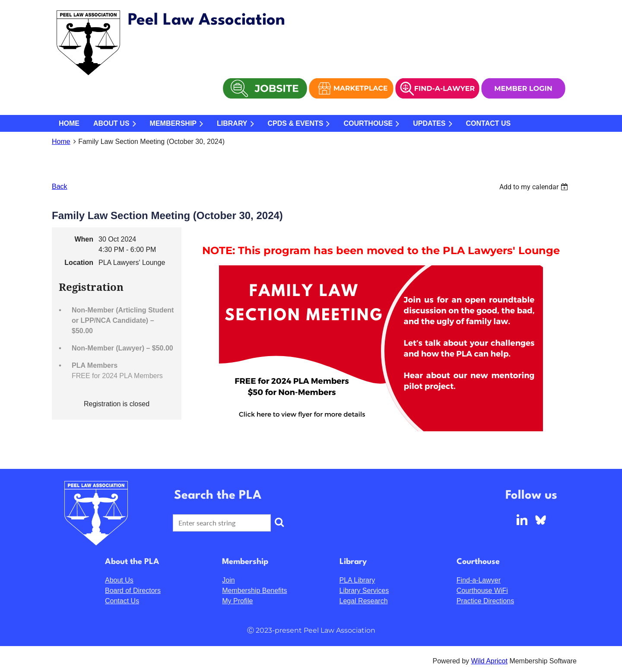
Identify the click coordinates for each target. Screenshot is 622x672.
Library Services (364, 591)
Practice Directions (485, 601)
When (84, 239)
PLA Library (357, 580)
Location (79, 263)
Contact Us (122, 601)
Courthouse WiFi (482, 591)
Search (279, 522)
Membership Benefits (254, 591)
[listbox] (535, 187)
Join (228, 580)
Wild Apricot (489, 661)
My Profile (237, 601)
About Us (119, 580)
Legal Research (364, 601)
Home (61, 142)
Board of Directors (133, 591)
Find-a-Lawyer (479, 580)
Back (60, 186)
